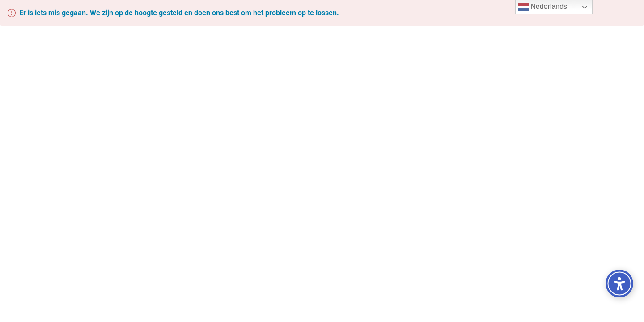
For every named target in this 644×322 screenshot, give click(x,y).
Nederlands (542, 7)
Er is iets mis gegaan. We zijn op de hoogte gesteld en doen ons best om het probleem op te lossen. (179, 13)
